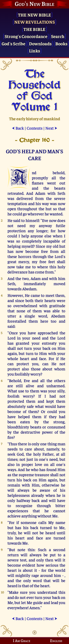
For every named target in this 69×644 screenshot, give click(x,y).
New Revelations (34, 22)
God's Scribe (13, 43)
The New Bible (34, 15)
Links (34, 51)
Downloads (40, 43)
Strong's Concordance (26, 36)
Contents (35, 128)
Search (58, 36)
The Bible (34, 29)
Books (61, 43)
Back (18, 128)
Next (51, 128)
